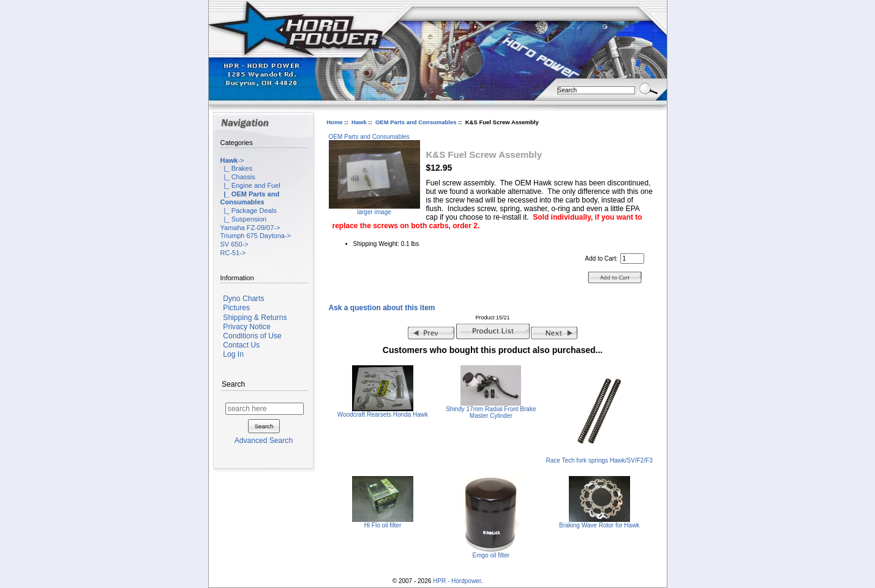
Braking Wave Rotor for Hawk (599, 525)
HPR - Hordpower (457, 581)
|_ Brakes (236, 168)
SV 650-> (235, 244)
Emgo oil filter (491, 555)
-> (232, 160)
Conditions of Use (252, 336)
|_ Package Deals (249, 210)
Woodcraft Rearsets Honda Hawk (383, 415)
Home (334, 122)
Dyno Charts (243, 299)
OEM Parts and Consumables (416, 122)
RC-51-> (233, 253)
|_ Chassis (238, 177)
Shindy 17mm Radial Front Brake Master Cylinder (491, 412)
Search (233, 385)
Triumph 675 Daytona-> (256, 236)
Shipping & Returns (255, 318)
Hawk (359, 122)
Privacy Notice (246, 327)
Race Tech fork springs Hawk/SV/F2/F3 (599, 460)
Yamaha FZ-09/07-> (250, 228)
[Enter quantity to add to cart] (632, 259)
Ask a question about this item (382, 308)
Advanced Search (264, 441)
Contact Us (241, 345)
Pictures (236, 308)
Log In (233, 354)
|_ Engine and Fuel (250, 185)
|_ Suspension (244, 219)
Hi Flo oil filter (383, 525)
